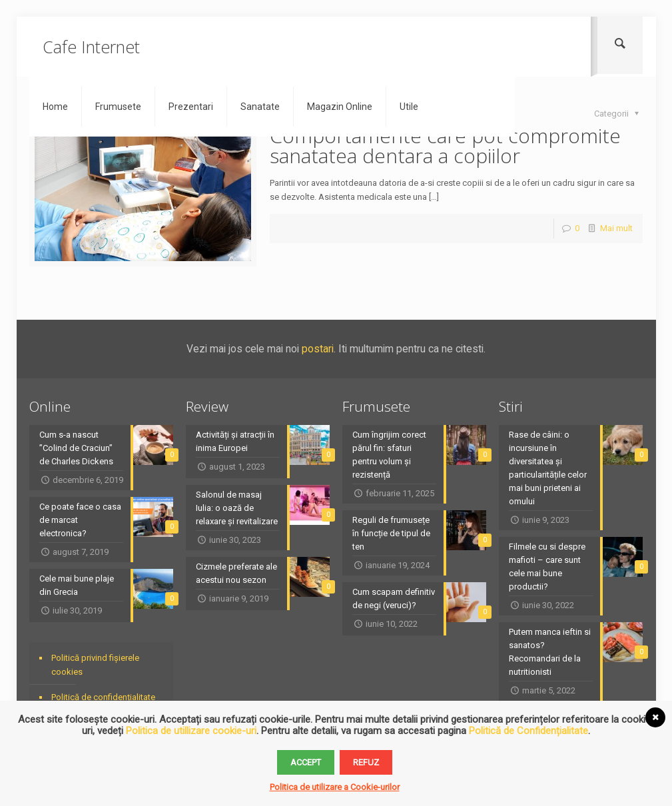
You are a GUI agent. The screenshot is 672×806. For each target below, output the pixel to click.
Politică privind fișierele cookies (95, 665)
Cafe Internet (91, 47)
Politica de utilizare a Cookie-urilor (335, 787)
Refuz (366, 762)
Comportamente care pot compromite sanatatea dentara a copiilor (445, 146)
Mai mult (616, 228)
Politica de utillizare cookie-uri (191, 731)
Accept (306, 762)
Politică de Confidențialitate (528, 731)
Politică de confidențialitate (103, 697)
